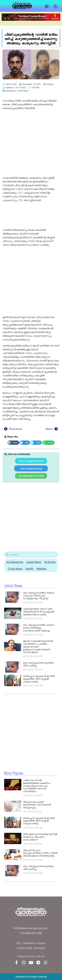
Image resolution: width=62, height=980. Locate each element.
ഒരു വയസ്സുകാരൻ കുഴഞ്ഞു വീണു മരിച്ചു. (38, 664)
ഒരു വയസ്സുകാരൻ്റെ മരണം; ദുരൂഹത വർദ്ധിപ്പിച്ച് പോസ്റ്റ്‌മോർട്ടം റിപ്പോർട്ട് (39, 596)
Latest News (34, 562)
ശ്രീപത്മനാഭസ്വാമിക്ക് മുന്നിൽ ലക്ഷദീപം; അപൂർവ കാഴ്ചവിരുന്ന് (40, 837)
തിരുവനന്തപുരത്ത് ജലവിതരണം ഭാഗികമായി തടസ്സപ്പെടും (37, 805)
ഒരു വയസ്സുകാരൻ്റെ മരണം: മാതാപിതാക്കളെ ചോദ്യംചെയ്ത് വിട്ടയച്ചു (39, 628)
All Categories (15, 562)
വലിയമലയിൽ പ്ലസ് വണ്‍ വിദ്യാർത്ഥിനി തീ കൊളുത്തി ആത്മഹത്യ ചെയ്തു (39, 612)
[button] (47, 6)
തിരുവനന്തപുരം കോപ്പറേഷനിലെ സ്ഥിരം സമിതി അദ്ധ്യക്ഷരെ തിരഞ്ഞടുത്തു (40, 853)
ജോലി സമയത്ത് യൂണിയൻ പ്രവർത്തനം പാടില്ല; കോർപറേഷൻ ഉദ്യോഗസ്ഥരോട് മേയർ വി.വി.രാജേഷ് (38, 647)
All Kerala (50, 562)
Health (29, 569)
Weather (41, 569)
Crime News (23, 91)
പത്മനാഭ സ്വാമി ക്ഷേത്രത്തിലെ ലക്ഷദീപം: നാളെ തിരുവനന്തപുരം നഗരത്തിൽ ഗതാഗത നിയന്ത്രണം (37, 786)
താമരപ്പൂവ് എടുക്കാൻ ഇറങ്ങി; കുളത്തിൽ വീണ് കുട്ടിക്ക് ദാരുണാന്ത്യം (39, 679)
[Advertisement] (31, 144)
